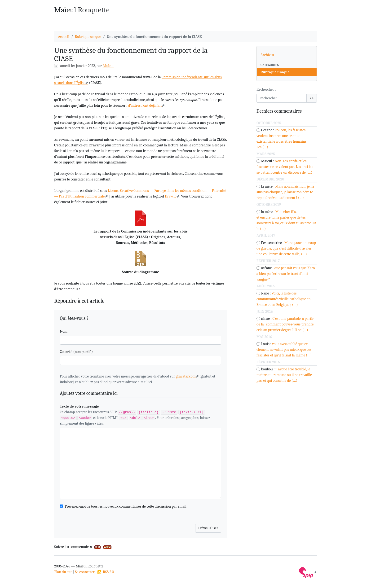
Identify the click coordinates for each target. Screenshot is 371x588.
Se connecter (85, 572)
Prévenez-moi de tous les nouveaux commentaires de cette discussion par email (126, 506)
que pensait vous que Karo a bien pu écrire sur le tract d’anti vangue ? (286, 274)
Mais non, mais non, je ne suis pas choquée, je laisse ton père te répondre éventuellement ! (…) (285, 192)
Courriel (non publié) (76, 352)
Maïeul (108, 66)
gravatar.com (186, 376)
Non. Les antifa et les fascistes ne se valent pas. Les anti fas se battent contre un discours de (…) (285, 167)
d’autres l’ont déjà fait (145, 105)
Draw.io (171, 196)
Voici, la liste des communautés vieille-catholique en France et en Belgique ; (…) (284, 299)
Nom (64, 331)
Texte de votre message (79, 406)
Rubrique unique (88, 37)
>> (312, 98)
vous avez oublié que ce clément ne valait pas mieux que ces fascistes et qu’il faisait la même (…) (284, 350)
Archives (267, 55)
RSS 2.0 (106, 572)
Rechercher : (266, 89)
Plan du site (63, 572)
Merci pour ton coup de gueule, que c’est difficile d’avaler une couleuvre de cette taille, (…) (286, 248)
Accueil (64, 37)
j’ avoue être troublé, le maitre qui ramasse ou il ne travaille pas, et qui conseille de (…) (284, 375)
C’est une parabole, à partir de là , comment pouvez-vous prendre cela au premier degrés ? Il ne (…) (285, 324)
